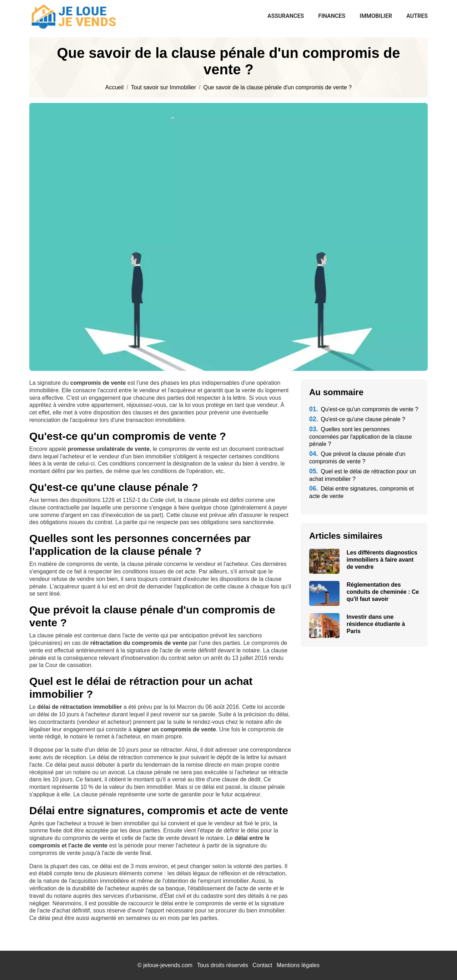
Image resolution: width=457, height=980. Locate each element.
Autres (417, 16)
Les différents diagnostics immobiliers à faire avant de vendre (382, 560)
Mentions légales (298, 965)
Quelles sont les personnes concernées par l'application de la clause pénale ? (361, 437)
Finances (332, 16)
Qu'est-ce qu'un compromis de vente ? (364, 409)
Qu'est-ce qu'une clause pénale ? (357, 419)
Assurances (286, 16)
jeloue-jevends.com (168, 965)
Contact (262, 965)
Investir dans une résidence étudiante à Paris (376, 624)
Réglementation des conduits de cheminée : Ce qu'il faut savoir (383, 592)
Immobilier (376, 16)
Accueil (115, 88)
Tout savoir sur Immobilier (164, 88)
